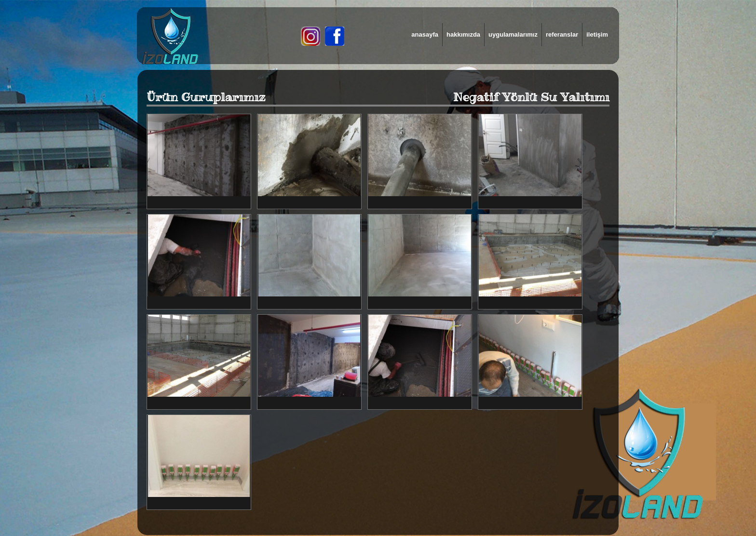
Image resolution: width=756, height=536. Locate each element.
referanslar (562, 34)
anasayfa (425, 34)
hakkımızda (463, 34)
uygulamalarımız (513, 34)
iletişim (597, 34)
